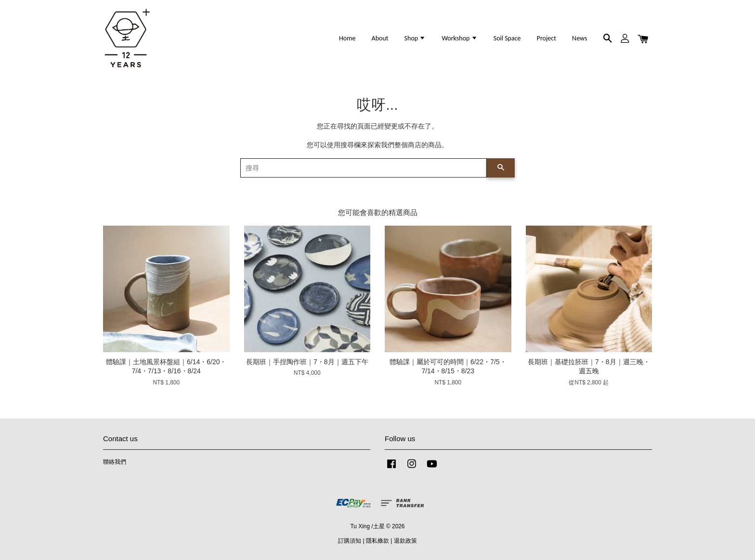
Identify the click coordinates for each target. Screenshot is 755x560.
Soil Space (507, 38)
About (380, 38)
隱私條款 (377, 541)
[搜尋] (364, 168)
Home (347, 38)
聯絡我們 (115, 462)
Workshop (459, 38)
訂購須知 (350, 541)
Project (547, 38)
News (579, 38)
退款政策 (405, 541)
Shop (415, 38)
